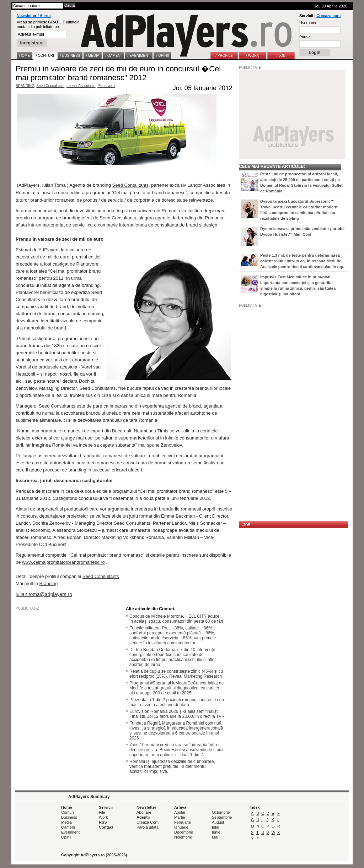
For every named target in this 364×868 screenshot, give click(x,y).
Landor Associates (81, 86)
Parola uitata (148, 827)
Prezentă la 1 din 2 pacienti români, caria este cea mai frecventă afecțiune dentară (177, 702)
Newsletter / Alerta (34, 16)
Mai (215, 837)
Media (66, 822)
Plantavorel (106, 86)
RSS (103, 822)
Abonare (144, 812)
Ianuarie (181, 827)
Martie (180, 817)
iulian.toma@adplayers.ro (44, 594)
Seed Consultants (50, 86)
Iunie (216, 832)
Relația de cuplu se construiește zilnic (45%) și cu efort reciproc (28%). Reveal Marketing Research (176, 674)
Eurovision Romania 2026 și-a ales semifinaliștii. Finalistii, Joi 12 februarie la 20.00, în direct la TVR (177, 714)
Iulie (215, 827)
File (102, 812)
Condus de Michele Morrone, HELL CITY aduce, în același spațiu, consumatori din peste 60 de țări (176, 619)
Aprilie (180, 812)
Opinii (66, 837)
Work (103, 817)
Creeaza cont (328, 16)
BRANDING (25, 86)
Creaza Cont (148, 822)
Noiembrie (183, 837)
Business (69, 817)
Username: (309, 23)
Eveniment (70, 832)
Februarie (183, 822)
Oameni (68, 827)
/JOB (246, 525)
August (218, 822)
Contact (106, 827)
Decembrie (184, 832)
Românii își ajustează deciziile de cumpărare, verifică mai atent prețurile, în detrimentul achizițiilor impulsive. (172, 766)
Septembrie (222, 817)
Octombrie (221, 812)
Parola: (306, 37)
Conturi (67, 812)
